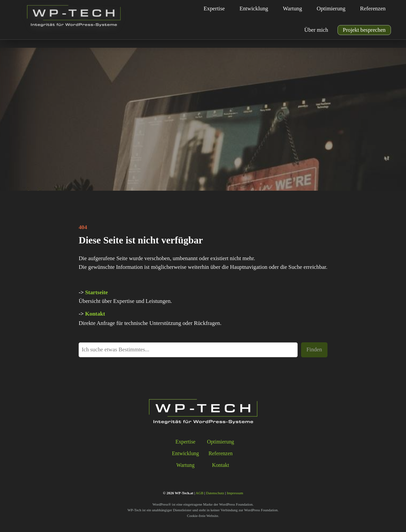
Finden (314, 349)
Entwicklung (185, 453)
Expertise (185, 442)
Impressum (235, 493)
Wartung (185, 465)
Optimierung (220, 442)
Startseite (97, 292)
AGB (200, 493)
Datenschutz (215, 493)
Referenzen (221, 453)
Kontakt (95, 314)
